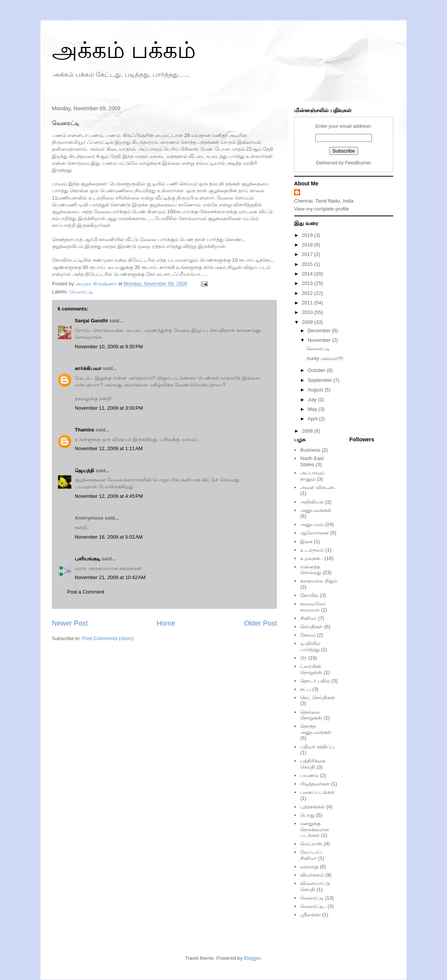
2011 (308, 303)
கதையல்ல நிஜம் (319, 581)
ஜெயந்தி (84, 471)
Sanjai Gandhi (91, 321)
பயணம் (309, 775)
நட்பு (306, 689)
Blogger (252, 958)
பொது (307, 815)
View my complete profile (322, 209)
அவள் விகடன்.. (318, 487)
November (320, 340)
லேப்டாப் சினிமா (311, 855)
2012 (308, 293)
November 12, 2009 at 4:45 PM (109, 496)
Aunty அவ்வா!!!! (325, 358)
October (317, 370)
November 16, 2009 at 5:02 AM (109, 537)
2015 (308, 264)
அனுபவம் (312, 524)
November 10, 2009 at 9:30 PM (109, 347)
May (313, 409)
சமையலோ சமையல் (313, 607)
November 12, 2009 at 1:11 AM (109, 448)
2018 (308, 245)
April (314, 419)
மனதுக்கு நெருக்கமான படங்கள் (315, 829)
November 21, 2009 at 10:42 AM (110, 577)
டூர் (303, 658)
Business (310, 450)
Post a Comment (86, 592)
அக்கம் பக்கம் (124, 50)
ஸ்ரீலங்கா (310, 915)
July (313, 400)
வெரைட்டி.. (313, 906)
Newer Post (70, 623)
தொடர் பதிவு (315, 681)
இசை (306, 541)
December (320, 331)
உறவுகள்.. (312, 558)
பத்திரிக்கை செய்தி (313, 764)
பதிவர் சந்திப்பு (317, 747)
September (321, 380)
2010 (308, 312)
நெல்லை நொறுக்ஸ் (311, 715)
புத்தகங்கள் (313, 807)
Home (166, 623)
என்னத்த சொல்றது (311, 570)
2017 (308, 254)
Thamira (84, 430)
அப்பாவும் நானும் (312, 476)
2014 (308, 274)
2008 (308, 431)
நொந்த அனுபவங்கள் (316, 729)
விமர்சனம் (312, 875)
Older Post (260, 623)
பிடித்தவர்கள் (315, 784)
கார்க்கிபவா (88, 368)
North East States (312, 461)
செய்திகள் (311, 627)
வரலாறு (309, 867)
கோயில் (309, 595)
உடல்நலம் (312, 550)
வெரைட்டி (81, 292)
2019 (308, 235)
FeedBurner (358, 163)
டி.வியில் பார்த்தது (310, 646)
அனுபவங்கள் (316, 510)
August (316, 390)
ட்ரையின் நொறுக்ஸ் (311, 669)
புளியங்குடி (88, 559)
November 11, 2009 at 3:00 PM (109, 408)
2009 (308, 322)
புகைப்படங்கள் (318, 792)
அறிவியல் (312, 502)
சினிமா (308, 618)
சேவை (308, 635)
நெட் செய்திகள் (318, 698)
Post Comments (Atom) (108, 638)
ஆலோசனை (314, 533)
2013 (308, 283)
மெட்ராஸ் (311, 844)
